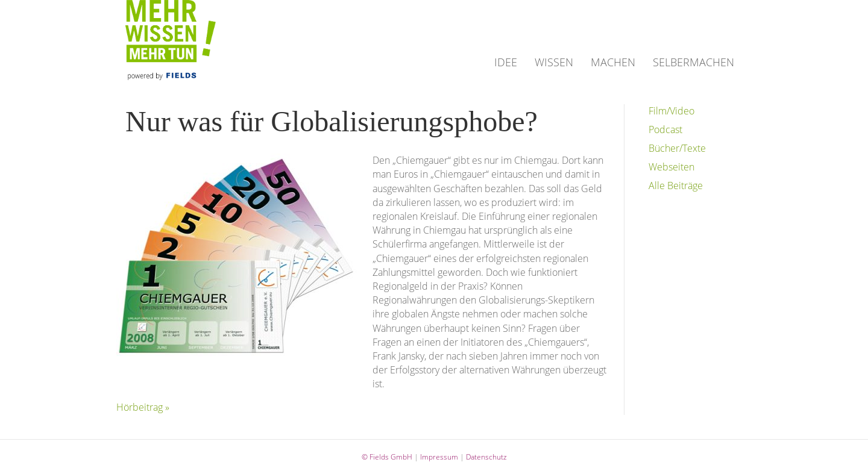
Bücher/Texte (677, 148)
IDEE (506, 62)
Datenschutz (486, 457)
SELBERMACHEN (693, 62)
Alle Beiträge (676, 186)
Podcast (665, 129)
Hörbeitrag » (143, 407)
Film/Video (671, 111)
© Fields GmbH (387, 457)
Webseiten (671, 167)
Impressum (439, 457)
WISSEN (554, 62)
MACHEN (613, 62)
